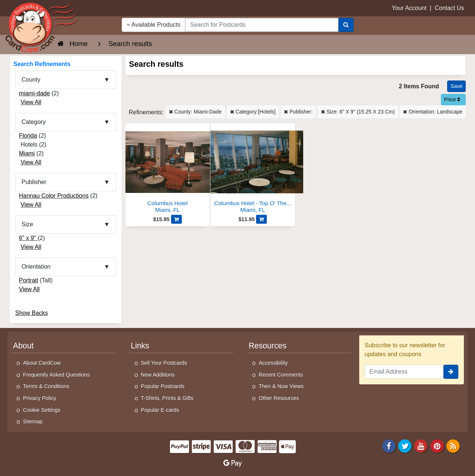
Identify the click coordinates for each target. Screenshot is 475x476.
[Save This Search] (456, 86)
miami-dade (35, 93)
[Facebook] (389, 445)
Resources (268, 346)
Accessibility (273, 363)
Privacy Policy (40, 398)
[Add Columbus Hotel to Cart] (176, 219)
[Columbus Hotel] (168, 170)
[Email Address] (404, 372)
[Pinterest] (437, 445)
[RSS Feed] (453, 445)
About (23, 346)
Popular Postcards (163, 386)
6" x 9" (28, 238)
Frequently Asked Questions (56, 375)
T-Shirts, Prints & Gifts (167, 398)
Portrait (29, 280)
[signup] (451, 372)
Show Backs (32, 313)
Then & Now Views (281, 386)
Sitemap (33, 421)
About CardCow (42, 363)
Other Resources (279, 398)
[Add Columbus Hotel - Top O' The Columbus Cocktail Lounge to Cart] (261, 219)
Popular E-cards (160, 410)
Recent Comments (281, 375)
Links (140, 346)
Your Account (409, 8)
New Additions (158, 375)
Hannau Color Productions (54, 196)
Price (452, 99)
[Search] (346, 25)
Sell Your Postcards (164, 363)
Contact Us (449, 8)
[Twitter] (405, 445)
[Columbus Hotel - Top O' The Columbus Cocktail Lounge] (253, 170)
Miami (27, 153)
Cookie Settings (42, 410)
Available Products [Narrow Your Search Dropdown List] (154, 25)
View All (31, 102)
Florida (28, 136)
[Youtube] (421, 445)
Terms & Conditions (46, 386)
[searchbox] (262, 25)
